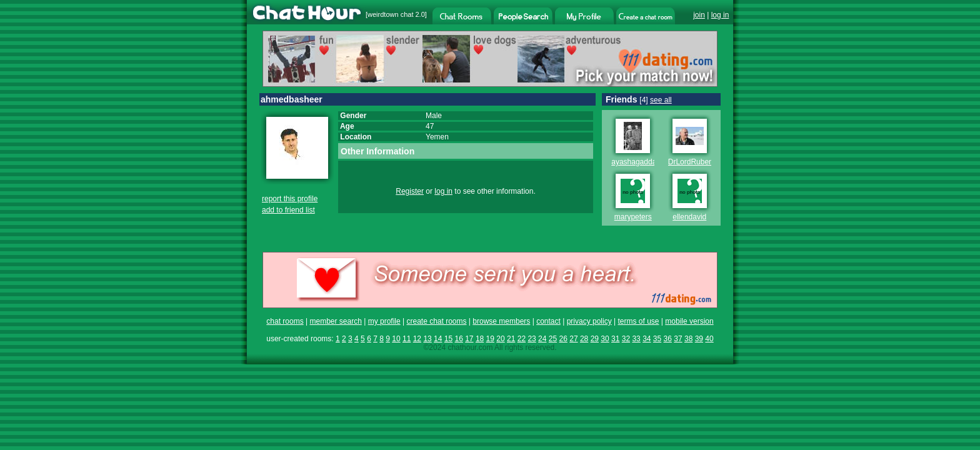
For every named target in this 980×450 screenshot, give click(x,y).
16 (458, 339)
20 (500, 339)
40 (709, 339)
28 (584, 339)
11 (407, 339)
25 (553, 339)
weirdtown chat (390, 14)
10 (396, 339)
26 (563, 339)
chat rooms (285, 321)
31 (615, 339)
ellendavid (689, 217)
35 (657, 339)
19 (490, 339)
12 (417, 339)
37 (678, 339)
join (699, 15)
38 (688, 339)
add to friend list (288, 210)
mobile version (689, 321)
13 (427, 339)
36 (668, 339)
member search (335, 321)
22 (522, 339)
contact (548, 321)
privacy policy (589, 321)
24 (542, 339)
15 (448, 339)
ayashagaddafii (637, 162)
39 (699, 339)
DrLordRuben (691, 162)
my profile (384, 321)
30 (605, 339)
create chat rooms (436, 321)
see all (661, 100)
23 (532, 339)
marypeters (633, 217)
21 (511, 339)
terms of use (638, 321)
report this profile (290, 199)
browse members (501, 321)
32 (626, 339)
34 (647, 339)
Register (410, 191)
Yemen (437, 137)
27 (573, 339)
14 (438, 339)
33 (636, 339)
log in (720, 15)
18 (480, 339)
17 (469, 339)
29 (595, 339)
